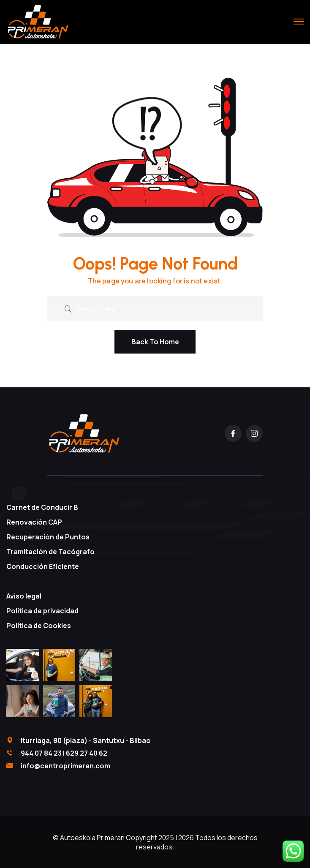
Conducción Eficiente (43, 566)
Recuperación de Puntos (48, 537)
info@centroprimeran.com (65, 766)
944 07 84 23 (41, 753)
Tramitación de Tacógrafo (50, 552)
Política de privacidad (42, 611)
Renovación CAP (34, 522)
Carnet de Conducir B (42, 507)
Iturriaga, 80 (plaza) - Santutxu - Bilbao (86, 740)
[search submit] (68, 308)
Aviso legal (24, 596)
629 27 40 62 (87, 753)
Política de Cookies (39, 626)
